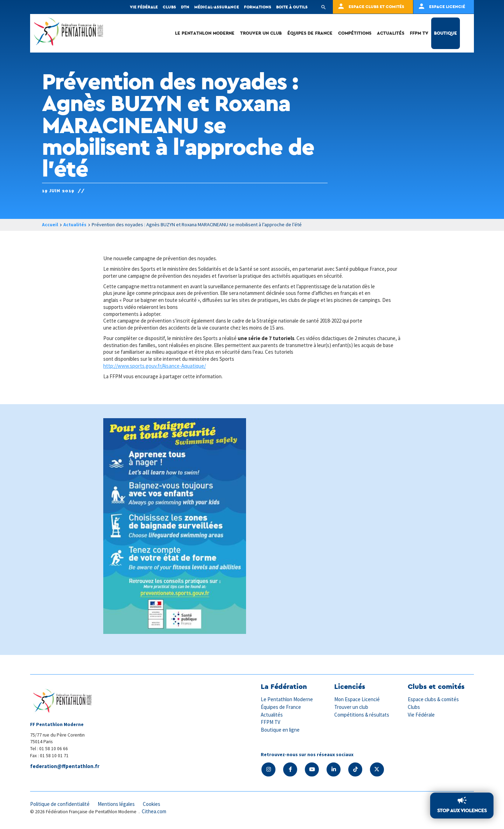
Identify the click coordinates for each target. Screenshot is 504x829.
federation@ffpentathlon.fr (65, 766)
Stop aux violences (462, 811)
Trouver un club (261, 33)
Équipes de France (310, 33)
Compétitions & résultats (362, 714)
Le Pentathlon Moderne (205, 33)
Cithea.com (154, 811)
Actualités (391, 33)
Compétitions (355, 33)
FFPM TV (419, 33)
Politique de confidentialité (60, 804)
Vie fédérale (144, 7)
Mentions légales (118, 804)
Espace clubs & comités (434, 699)
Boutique (446, 33)
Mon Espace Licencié (357, 699)
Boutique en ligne (280, 729)
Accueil (50, 224)
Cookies (154, 804)
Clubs (169, 7)
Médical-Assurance (217, 7)
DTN (185, 7)
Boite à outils (292, 7)
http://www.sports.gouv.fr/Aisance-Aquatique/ (155, 366)
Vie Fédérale (421, 714)
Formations (258, 7)
